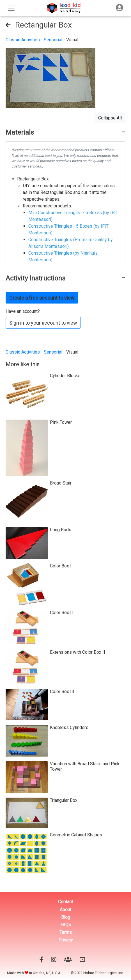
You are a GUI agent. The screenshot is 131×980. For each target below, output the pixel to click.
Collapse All (110, 118)
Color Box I (61, 566)
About (65, 910)
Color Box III (62, 692)
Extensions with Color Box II (78, 652)
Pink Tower (61, 422)
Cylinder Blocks (65, 376)
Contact (65, 902)
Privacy (66, 940)
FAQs (66, 925)
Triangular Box (64, 800)
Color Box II (61, 613)
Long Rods (61, 530)
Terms (66, 932)
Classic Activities (23, 40)
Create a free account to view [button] (42, 298)
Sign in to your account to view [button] (43, 323)
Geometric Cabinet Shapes (76, 835)
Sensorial (53, 40)
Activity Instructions (35, 278)
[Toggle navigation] (119, 8)
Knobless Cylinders (69, 727)
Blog (66, 917)
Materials (20, 132)
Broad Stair (61, 483)
